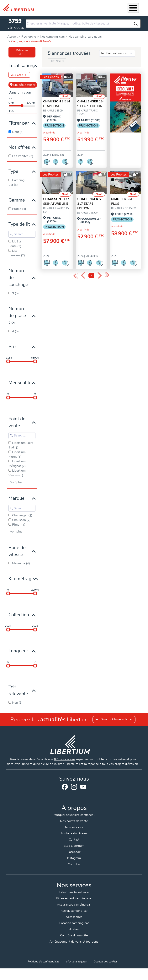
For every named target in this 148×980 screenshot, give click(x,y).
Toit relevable (18, 690)
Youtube (83, 788)
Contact (74, 840)
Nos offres (19, 147)
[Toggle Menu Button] (133, 8)
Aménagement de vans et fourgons (74, 942)
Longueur (18, 651)
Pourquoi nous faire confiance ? (74, 815)
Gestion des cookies (106, 961)
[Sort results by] (117, 53)
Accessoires (74, 917)
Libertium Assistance (74, 892)
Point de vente (17, 422)
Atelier (74, 929)
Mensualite (20, 383)
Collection (19, 615)
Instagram (74, 787)
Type (13, 171)
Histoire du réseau (74, 833)
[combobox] (83, 24)
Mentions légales (77, 961)
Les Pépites (51, 77)
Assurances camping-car (74, 905)
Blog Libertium (74, 846)
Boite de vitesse (17, 551)
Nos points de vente (74, 821)
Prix (13, 347)
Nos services (74, 827)
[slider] (8, 361)
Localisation (21, 66)
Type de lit (19, 224)
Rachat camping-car (74, 911)
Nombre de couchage (18, 278)
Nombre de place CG (17, 316)
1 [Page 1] (91, 276)
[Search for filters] (22, 234)
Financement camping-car (74, 898)
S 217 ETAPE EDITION (89, 204)
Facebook (65, 787)
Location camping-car (74, 923)
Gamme (17, 200)
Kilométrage (21, 579)
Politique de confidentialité (43, 961)
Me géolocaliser (23, 85)
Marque (16, 498)
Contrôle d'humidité (74, 935)
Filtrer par (19, 123)
